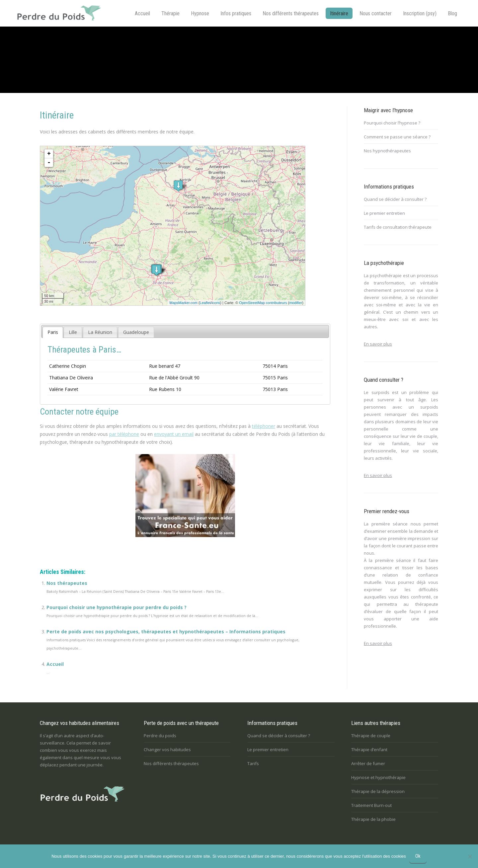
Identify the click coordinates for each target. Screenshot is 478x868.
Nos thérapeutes (67, 583)
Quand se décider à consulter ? (395, 199)
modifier (296, 303)
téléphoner (264, 426)
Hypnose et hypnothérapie (378, 777)
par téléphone (124, 434)
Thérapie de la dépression (378, 791)
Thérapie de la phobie (373, 819)
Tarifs (253, 763)
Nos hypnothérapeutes (387, 151)
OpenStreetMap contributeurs (263, 303)
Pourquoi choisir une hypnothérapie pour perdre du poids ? (117, 607)
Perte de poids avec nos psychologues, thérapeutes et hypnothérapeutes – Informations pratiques (166, 631)
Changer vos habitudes (167, 750)
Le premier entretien (384, 213)
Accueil (55, 664)
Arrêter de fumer (368, 763)
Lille (73, 332)
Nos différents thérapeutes (171, 763)
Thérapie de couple (371, 736)
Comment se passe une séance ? (397, 137)
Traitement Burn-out (371, 805)
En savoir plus (378, 344)
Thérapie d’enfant (369, 750)
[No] (470, 856)
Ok (418, 856)
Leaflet (205, 303)
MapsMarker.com (183, 303)
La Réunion (100, 332)
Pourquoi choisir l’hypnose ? (392, 123)
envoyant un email (174, 434)
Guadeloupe (136, 332)
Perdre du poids (160, 736)
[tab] (53, 332)
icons (216, 303)
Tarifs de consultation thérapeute (398, 227)
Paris (53, 332)
